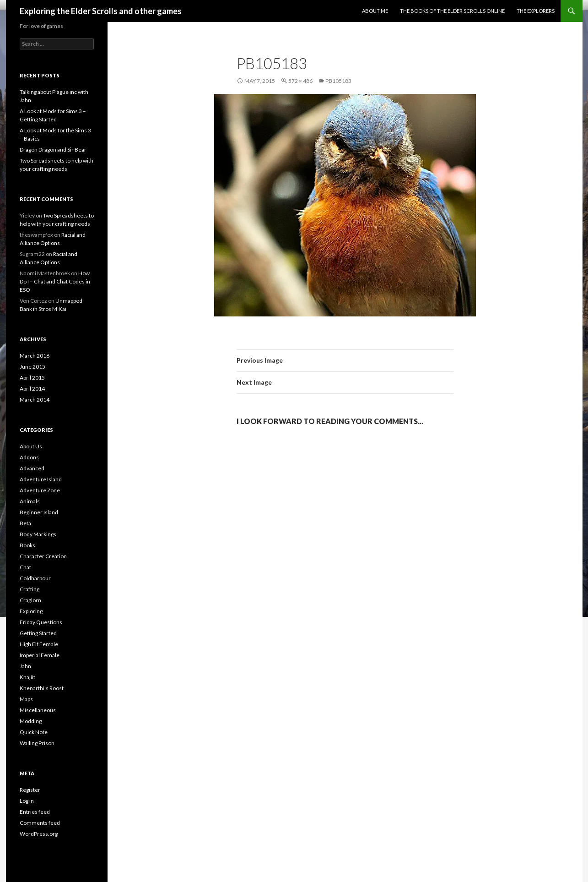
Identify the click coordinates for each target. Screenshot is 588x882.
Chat (25, 567)
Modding (31, 721)
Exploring (31, 611)
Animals (30, 501)
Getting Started (38, 633)
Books (27, 545)
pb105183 (338, 81)
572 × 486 (300, 81)
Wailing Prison (37, 743)
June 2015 (32, 367)
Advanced (32, 468)
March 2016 (35, 356)
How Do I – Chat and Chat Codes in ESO (55, 281)
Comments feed (40, 823)
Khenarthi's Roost (42, 688)
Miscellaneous (38, 710)
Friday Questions (41, 622)
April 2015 (32, 378)
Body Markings (38, 534)
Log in (27, 801)
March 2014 (35, 400)
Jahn (25, 666)
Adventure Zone (40, 490)
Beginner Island (39, 512)
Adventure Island (41, 479)
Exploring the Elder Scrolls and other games (101, 11)
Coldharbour (35, 578)
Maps (26, 699)
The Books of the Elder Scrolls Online (452, 11)
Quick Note (34, 732)
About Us (31, 446)
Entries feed (35, 812)
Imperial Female (40, 655)
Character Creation (43, 556)
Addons (29, 457)
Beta (25, 523)
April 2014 (32, 389)
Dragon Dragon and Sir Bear (53, 150)
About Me (375, 11)
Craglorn (30, 600)
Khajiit (27, 677)
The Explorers (536, 11)
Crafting (30, 589)
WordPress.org (39, 834)
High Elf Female (39, 644)
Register (30, 790)
